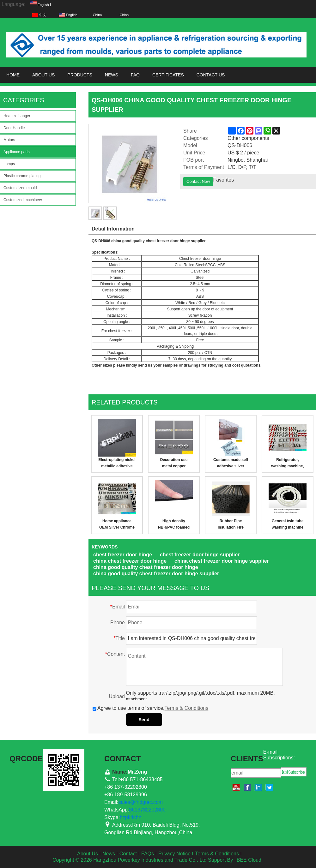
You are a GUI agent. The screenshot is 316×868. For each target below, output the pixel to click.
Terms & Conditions (187, 708)
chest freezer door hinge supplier (200, 555)
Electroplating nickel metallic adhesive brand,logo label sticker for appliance (117, 463)
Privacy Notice (174, 854)
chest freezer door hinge (123, 555)
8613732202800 (147, 810)
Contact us (211, 75)
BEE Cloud (249, 860)
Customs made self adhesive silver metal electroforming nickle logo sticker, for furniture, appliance (231, 463)
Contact (128, 854)
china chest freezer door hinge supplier (222, 561)
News (112, 75)
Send (144, 720)
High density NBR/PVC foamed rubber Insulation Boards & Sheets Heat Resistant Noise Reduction (174, 525)
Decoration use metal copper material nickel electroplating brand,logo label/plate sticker (174, 463)
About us (43, 75)
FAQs (148, 854)
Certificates (168, 75)
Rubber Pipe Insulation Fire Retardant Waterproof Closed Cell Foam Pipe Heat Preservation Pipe (231, 525)
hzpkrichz (131, 817)
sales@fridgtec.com (140, 802)
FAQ (135, 75)
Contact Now (198, 181)
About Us (88, 854)
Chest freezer (191, 259)
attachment (137, 699)
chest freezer (157, 241)
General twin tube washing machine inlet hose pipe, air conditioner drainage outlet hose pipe (288, 525)
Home (13, 75)
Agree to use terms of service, (150, 708)
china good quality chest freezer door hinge (146, 567)
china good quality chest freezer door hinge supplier (156, 574)
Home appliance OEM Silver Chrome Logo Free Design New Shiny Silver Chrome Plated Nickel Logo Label (117, 525)
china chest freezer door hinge (130, 561)
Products (80, 75)
